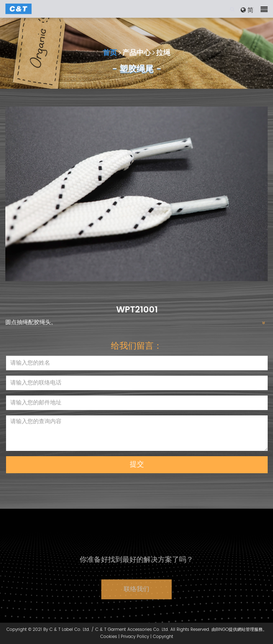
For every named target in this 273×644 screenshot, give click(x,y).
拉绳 (163, 53)
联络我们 (136, 598)
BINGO (222, 630)
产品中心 (136, 53)
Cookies (109, 637)
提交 (137, 465)
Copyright (163, 637)
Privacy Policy (135, 637)
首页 (110, 53)
